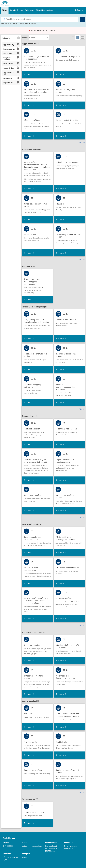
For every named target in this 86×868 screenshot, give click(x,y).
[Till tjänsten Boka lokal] (28, 713)
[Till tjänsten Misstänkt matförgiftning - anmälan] (69, 90)
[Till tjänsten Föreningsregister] (31, 741)
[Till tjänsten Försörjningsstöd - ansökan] (67, 428)
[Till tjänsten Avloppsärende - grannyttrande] (69, 56)
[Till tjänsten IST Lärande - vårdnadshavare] (68, 567)
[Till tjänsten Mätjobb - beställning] (33, 119)
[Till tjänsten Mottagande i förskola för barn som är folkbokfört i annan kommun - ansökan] (37, 600)
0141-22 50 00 (8, 846)
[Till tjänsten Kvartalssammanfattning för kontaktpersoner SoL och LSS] (37, 460)
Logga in (79, 10)
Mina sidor (14, 10)
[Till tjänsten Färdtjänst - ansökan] (33, 428)
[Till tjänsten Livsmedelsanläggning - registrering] (37, 385)
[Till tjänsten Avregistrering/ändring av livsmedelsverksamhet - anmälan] (37, 320)
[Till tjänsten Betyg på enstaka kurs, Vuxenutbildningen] (37, 537)
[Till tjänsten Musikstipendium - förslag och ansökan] (69, 771)
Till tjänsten (28, 74)
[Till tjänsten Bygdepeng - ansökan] (33, 644)
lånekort (28, 23)
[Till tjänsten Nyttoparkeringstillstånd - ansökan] (37, 676)
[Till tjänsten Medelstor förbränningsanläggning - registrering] (69, 386)
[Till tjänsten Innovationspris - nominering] (36, 811)
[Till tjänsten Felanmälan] (61, 203)
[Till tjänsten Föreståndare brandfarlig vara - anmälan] (37, 354)
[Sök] (82, 19)
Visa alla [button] (82, 143)
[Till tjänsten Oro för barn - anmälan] (33, 494)
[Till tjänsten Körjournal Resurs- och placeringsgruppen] (69, 460)
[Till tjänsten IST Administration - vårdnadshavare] (37, 568)
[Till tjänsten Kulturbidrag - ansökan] (34, 769)
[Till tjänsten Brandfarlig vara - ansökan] (67, 319)
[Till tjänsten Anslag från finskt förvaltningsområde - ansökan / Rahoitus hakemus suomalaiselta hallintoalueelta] (37, 165)
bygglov (34, 23)
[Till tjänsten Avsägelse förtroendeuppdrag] (68, 161)
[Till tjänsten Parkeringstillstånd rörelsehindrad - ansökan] (69, 676)
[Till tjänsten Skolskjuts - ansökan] (65, 598)
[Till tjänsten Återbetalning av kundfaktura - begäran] (69, 235)
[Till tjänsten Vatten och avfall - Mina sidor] (68, 119)
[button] (19, 38)
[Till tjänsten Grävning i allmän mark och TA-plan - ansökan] (69, 645)
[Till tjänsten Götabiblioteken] (63, 741)
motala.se (26, 857)
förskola (22, 23)
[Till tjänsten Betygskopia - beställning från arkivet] (37, 204)
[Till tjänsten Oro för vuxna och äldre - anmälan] (69, 496)
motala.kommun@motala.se (33, 846)
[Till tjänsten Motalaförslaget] (31, 234)
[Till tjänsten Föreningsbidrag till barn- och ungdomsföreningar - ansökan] (69, 714)
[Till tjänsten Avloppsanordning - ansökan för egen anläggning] (37, 57)
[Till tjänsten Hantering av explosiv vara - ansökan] (69, 354)
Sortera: (25, 37)
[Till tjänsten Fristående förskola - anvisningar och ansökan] (69, 537)
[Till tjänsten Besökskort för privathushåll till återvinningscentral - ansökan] (37, 90)
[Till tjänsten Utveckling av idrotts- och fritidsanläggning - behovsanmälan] (37, 281)
